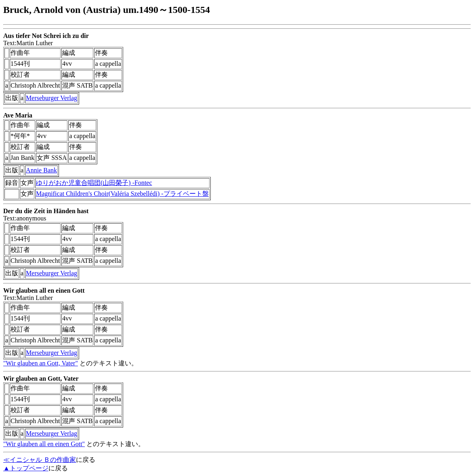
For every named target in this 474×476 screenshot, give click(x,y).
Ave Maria (18, 115)
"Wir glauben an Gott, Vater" (41, 363)
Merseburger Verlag (51, 98)
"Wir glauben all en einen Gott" (44, 444)
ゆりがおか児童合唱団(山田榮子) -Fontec (94, 183)
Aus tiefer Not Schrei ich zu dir (46, 36)
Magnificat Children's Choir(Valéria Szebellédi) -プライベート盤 (122, 194)
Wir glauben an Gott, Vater (41, 378)
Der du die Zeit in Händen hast (46, 211)
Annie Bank (41, 170)
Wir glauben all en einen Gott (44, 290)
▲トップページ (26, 468)
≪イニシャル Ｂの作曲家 (40, 460)
